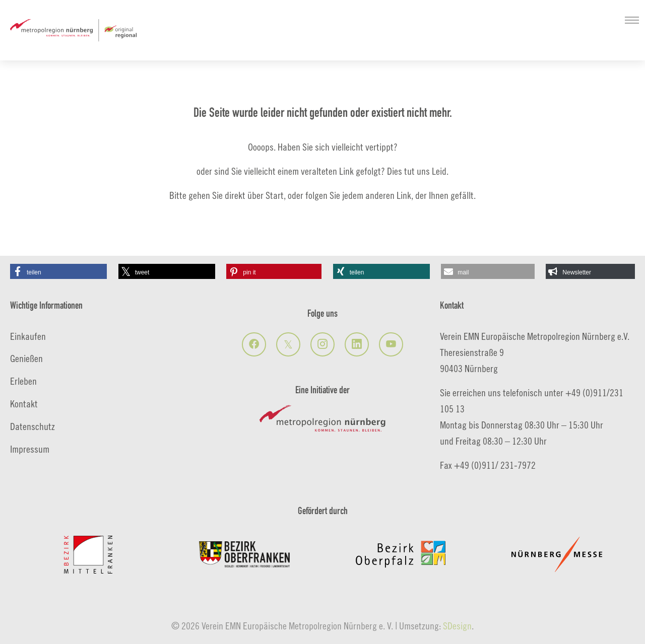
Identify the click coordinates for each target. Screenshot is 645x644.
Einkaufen (28, 336)
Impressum (30, 449)
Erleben (23, 381)
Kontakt (24, 404)
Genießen (26, 358)
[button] (58, 271)
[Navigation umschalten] (632, 20)
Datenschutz (33, 426)
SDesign (457, 626)
